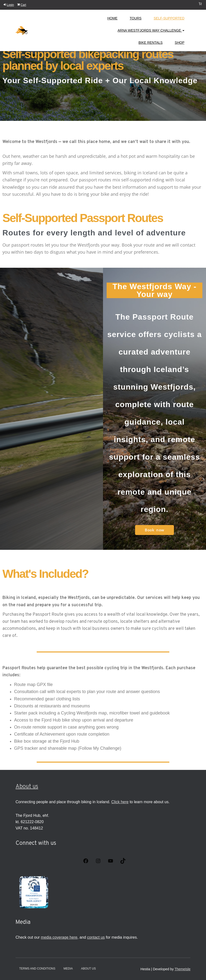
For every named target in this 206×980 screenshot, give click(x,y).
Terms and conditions (37, 969)
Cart (22, 5)
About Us (88, 969)
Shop (180, 43)
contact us (96, 937)
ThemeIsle (183, 969)
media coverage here (59, 937)
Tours (136, 18)
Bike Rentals (150, 43)
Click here (120, 802)
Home (112, 18)
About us (27, 787)
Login (9, 5)
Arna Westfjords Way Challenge (151, 30)
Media (68, 969)
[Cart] (200, 4)
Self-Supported (169, 18)
